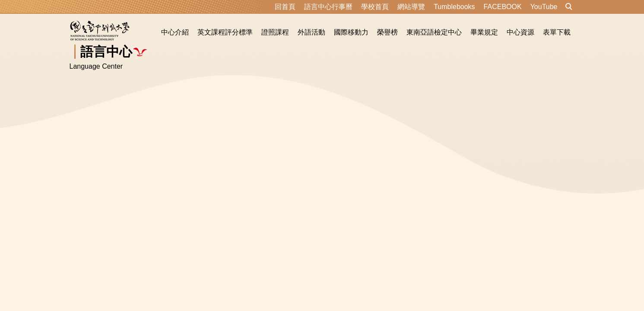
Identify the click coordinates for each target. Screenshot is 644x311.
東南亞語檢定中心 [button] (434, 32)
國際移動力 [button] (351, 32)
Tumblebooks (454, 7)
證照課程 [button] (275, 32)
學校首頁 (375, 7)
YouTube (544, 7)
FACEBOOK (503, 7)
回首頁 (285, 7)
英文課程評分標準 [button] (225, 32)
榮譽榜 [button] (387, 32)
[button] (569, 7)
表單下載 (557, 32)
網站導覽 (411, 7)
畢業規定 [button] (484, 32)
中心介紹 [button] (175, 32)
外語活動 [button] (311, 32)
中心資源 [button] (520, 32)
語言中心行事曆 (328, 7)
